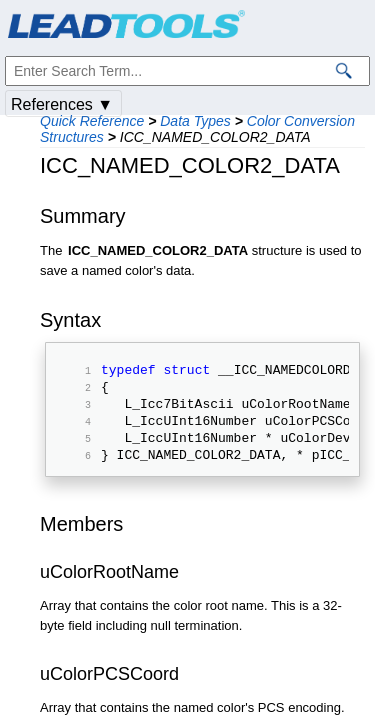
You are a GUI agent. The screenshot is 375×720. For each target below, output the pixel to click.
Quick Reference (92, 121)
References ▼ (62, 104)
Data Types (195, 121)
